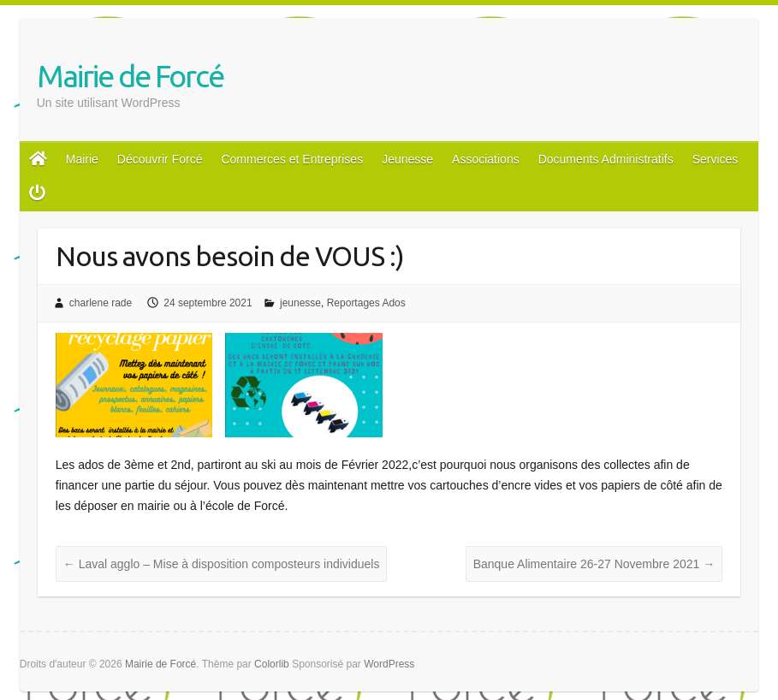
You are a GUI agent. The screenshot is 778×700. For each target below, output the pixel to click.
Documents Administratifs (606, 159)
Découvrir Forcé (160, 159)
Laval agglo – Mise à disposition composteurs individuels (222, 564)
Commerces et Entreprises (292, 159)
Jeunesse (407, 159)
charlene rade (101, 303)
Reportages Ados (366, 303)
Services (716, 159)
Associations (486, 159)
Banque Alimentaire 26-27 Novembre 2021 (594, 564)
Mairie (82, 159)
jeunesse (300, 303)
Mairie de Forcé (130, 76)
